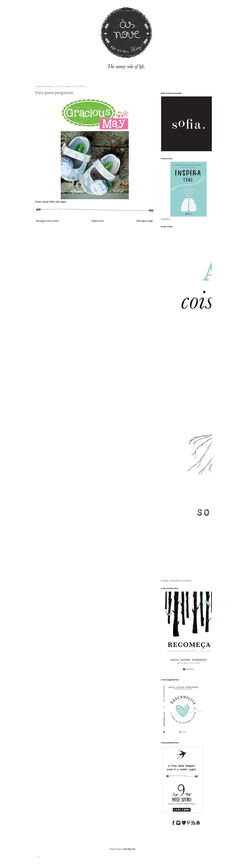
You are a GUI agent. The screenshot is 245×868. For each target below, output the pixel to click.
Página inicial (98, 221)
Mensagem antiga (145, 221)
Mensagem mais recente (47, 221)
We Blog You (130, 849)
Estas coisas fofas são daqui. (51, 202)
